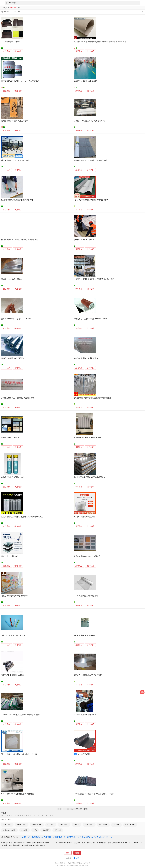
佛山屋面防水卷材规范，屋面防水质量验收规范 (20, 240)
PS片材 (77, 825)
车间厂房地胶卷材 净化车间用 (85, 81)
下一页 (79, 809)
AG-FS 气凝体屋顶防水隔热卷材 (86, 596)
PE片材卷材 (64, 825)
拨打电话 (18, 51)
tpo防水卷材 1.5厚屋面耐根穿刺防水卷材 (17, 200)
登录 (68, 853)
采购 (142, 692)
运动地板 (46, 830)
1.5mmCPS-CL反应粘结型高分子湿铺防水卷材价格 (21, 715)
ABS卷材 (116, 825)
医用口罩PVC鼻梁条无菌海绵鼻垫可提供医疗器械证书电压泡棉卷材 (100, 42)
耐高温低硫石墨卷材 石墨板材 (13, 358)
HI (18, 815)
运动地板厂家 (107, 837)
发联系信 (6, 51)
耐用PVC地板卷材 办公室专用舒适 (87, 556)
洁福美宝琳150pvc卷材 (10, 438)
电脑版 (76, 858)
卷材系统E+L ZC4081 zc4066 (12, 675)
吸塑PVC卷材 (37, 825)
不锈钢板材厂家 (37, 837)
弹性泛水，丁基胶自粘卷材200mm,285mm (90, 319)
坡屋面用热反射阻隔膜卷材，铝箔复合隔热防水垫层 (94, 279)
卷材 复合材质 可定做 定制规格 (13, 635)
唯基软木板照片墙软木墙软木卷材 (14, 596)
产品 (35, 830)
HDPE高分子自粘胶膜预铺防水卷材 (87, 438)
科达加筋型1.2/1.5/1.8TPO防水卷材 (15, 160)
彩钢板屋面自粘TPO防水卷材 (85, 240)
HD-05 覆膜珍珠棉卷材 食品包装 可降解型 (17, 794)
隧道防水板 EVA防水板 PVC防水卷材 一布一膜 (19, 754)
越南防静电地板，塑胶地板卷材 (86, 358)
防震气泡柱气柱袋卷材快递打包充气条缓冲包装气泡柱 (22, 517)
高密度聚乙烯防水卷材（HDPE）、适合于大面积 (20, 81)
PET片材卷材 (22, 825)
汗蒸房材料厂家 (86, 837)
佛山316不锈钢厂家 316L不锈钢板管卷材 (90, 477)
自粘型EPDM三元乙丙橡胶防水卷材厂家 (89, 121)
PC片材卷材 (103, 825)
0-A (2, 815)
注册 (77, 853)
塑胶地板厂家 (61, 837)
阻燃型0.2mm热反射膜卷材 (12, 279)
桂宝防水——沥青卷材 (10, 556)
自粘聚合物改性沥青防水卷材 (13, 477)
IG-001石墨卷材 (84, 754)
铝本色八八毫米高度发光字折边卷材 (88, 675)
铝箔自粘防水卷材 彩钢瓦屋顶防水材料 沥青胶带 (92, 398)
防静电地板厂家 (73, 837)
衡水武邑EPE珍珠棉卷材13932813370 (16, 319)
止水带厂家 (25, 837)
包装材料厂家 (49, 837)
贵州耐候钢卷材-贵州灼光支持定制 (15, 121)
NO (29, 815)
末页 (85, 809)
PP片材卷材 (7, 825)
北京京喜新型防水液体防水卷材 (86, 715)
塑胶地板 (58, 830)
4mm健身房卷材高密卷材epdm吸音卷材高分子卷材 (94, 794)
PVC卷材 (24, 830)
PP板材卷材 (89, 825)
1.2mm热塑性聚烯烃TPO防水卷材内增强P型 (91, 200)
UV (43, 815)
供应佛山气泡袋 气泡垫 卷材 (85, 517)
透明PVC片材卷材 (9, 830)
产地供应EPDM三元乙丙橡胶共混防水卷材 (18, 398)
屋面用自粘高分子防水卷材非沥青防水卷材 (90, 160)
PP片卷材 (51, 825)
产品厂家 (97, 837)
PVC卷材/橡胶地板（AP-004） (85, 635)
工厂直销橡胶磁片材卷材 (11, 42)
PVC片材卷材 (130, 825)
